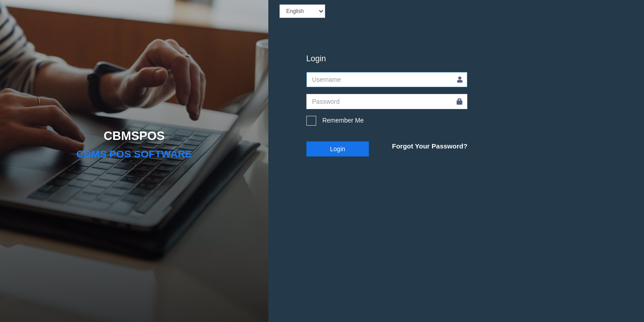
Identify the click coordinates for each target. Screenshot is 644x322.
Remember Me (335, 121)
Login (338, 149)
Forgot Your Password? (430, 146)
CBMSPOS (134, 136)
